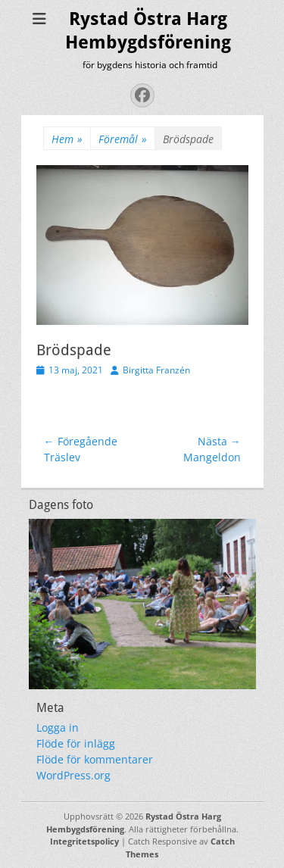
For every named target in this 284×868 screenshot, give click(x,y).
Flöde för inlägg (76, 743)
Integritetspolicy (84, 841)
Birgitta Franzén (156, 370)
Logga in (58, 727)
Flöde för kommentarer (95, 759)
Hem (67, 139)
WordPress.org (73, 775)
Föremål (123, 139)
